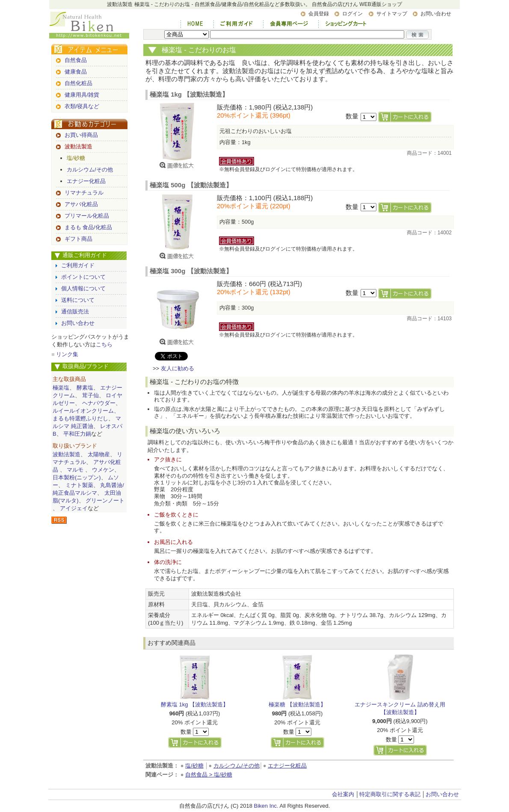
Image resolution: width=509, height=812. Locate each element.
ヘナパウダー (99, 403)
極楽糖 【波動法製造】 (297, 704)
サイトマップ (392, 14)
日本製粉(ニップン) (77, 477)
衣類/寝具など (82, 106)
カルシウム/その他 (90, 170)
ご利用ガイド (78, 265)
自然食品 (76, 60)
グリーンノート (105, 500)
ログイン (352, 14)
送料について (78, 300)
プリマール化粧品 (87, 216)
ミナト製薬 (79, 485)
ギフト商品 (78, 239)
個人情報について (83, 288)
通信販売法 (75, 312)
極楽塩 (61, 388)
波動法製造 (78, 146)
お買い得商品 (81, 135)
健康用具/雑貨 (82, 95)
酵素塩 (85, 388)
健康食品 (76, 72)
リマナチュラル (84, 193)
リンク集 (67, 354)
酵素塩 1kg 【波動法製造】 (195, 704)
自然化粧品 (78, 83)
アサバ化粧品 (81, 204)
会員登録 (319, 14)
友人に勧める (178, 368)
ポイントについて (83, 277)
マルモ (75, 470)
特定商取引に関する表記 (390, 794)
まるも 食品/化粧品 (88, 227)
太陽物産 (99, 454)
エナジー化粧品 (86, 181)
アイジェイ (74, 508)
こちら (104, 344)
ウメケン (103, 470)
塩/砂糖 (76, 158)
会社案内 (343, 794)
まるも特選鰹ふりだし (80, 418)
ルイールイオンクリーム (83, 411)
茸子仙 (90, 395)
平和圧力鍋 (77, 434)
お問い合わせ (436, 14)
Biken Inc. (266, 806)
